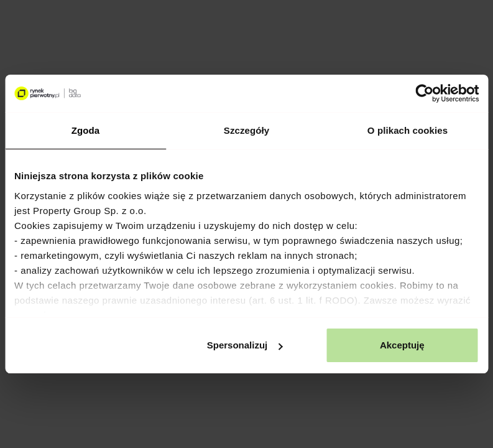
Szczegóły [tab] (246, 130)
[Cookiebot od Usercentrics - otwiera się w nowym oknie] (424, 93)
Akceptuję (402, 345)
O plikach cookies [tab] (408, 130)
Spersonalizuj (245, 345)
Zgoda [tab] (86, 130)
